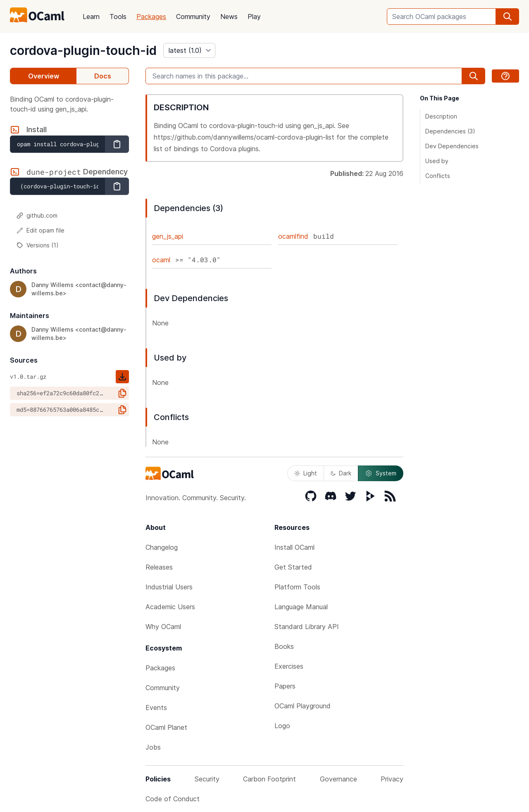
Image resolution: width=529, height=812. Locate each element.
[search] (508, 17)
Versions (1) (38, 245)
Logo (282, 726)
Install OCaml (294, 547)
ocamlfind (293, 236)
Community (193, 17)
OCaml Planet (166, 727)
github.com (37, 215)
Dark (341, 473)
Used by (437, 161)
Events (156, 708)
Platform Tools (297, 587)
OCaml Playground (303, 706)
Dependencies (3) (450, 131)
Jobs (153, 747)
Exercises (289, 666)
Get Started (293, 567)
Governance (338, 779)
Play (254, 17)
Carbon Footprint (269, 779)
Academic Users (170, 607)
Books (284, 646)
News (229, 17)
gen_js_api (168, 236)
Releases (159, 567)
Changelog (162, 547)
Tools (118, 17)
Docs (103, 76)
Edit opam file (41, 230)
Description (441, 116)
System (381, 473)
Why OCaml (163, 627)
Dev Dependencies (452, 146)
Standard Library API (307, 627)
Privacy (392, 779)
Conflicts (438, 176)
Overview (44, 76)
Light (306, 473)
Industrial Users (169, 587)
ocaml (161, 260)
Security (207, 779)
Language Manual (301, 607)
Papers (285, 686)
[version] (189, 50)
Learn (91, 17)
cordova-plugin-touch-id (83, 50)
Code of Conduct (173, 799)
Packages (151, 17)
